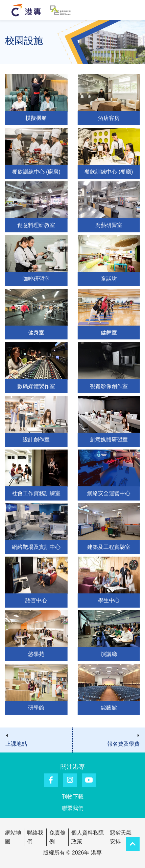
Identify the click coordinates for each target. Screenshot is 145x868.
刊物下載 (73, 797)
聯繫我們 (73, 808)
